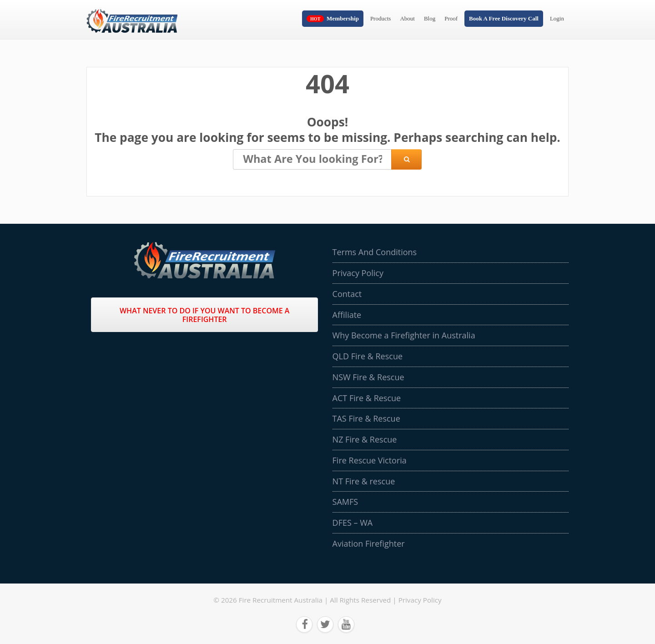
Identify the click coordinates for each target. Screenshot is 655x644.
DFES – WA (353, 523)
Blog (430, 18)
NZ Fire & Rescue (365, 439)
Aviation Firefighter (369, 543)
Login (557, 18)
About (407, 18)
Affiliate (347, 315)
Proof (451, 18)
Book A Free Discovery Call (504, 18)
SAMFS (345, 502)
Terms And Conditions (375, 252)
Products (381, 18)
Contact (347, 294)
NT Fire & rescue (364, 481)
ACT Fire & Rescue (367, 398)
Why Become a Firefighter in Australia (404, 335)
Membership (343, 18)
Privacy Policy (358, 273)
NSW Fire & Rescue (368, 377)
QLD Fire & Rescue (368, 356)
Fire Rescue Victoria (370, 460)
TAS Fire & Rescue (366, 418)
